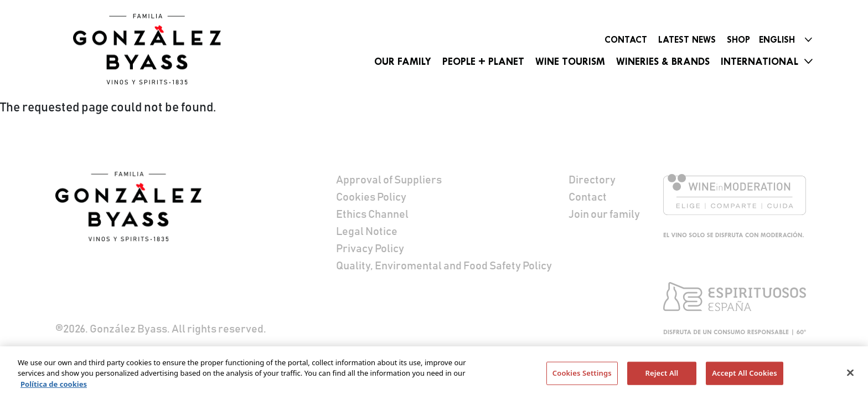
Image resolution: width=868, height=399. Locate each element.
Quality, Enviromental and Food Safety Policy (444, 266)
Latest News (687, 40)
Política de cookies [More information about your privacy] (54, 386)
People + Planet (483, 62)
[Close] (850, 375)
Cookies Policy (371, 197)
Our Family (403, 62)
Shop (738, 40)
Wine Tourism (570, 62)
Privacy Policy (370, 249)
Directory (592, 180)
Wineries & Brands (663, 62)
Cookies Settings (582, 375)
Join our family (604, 214)
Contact (626, 40)
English (777, 40)
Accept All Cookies (745, 375)
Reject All (662, 375)
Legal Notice (367, 232)
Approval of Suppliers (389, 180)
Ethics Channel (372, 214)
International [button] (759, 62)
